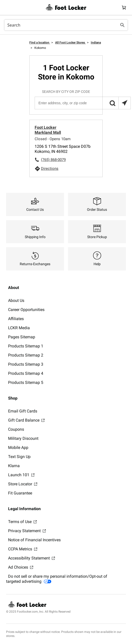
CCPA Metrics (23, 549)
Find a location (40, 43)
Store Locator (23, 484)
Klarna (14, 466)
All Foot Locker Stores (70, 43)
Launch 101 (21, 475)
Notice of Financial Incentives (34, 540)
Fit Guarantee (20, 493)
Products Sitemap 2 (26, 355)
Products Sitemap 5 (26, 382)
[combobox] (66, 25)
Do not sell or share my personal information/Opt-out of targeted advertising (57, 579)
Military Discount (23, 438)
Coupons (16, 429)
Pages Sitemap (22, 337)
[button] (112, 103)
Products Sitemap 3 (26, 364)
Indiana (96, 43)
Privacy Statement (27, 531)
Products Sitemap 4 (26, 373)
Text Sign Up (19, 457)
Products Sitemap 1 (26, 346)
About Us (16, 300)
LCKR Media (19, 328)
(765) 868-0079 (53, 160)
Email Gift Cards (23, 411)
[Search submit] (122, 25)
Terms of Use (22, 522)
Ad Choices (21, 567)
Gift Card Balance (26, 420)
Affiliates (16, 319)
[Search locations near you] (124, 103)
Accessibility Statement (31, 558)
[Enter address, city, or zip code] (82, 103)
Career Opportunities (26, 310)
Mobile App (18, 448)
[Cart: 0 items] (124, 7)
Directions (50, 169)
